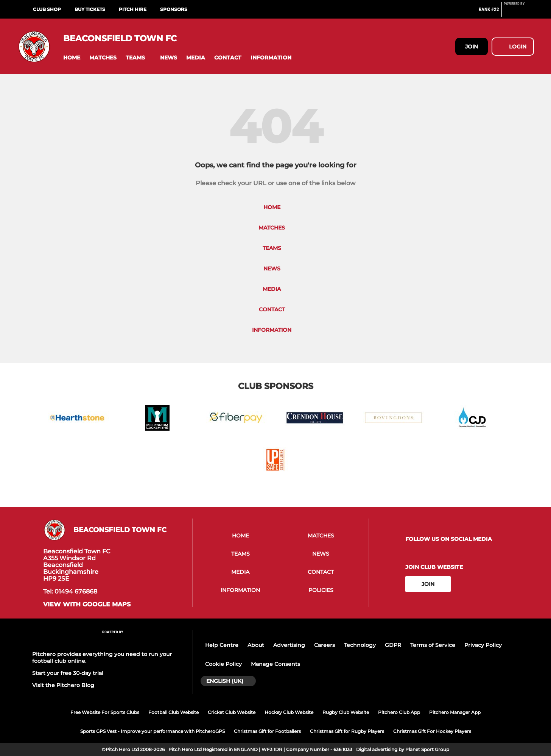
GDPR (393, 645)
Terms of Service (433, 645)
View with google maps (87, 604)
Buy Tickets (90, 9)
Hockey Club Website (289, 712)
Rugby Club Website (346, 712)
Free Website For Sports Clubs (105, 712)
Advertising (289, 645)
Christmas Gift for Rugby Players (347, 731)
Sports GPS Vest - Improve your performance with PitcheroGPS (153, 731)
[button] (72, 58)
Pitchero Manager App (455, 712)
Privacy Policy (483, 645)
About (256, 645)
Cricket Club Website (232, 712)
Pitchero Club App (399, 712)
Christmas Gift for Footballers (267, 731)
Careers (325, 645)
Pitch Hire (133, 9)
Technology (360, 645)
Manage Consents (275, 664)
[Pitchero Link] (519, 12)
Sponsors (174, 9)
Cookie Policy (223, 664)
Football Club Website (174, 712)
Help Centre (222, 645)
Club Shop (47, 9)
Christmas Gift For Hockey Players (432, 731)
